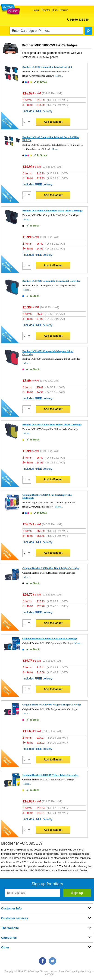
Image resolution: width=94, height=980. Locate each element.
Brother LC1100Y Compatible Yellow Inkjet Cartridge (52, 424)
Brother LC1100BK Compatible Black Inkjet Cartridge (52, 210)
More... (59, 76)
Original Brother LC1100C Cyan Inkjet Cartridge (49, 638)
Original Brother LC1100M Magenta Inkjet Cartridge (52, 705)
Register (45, 10)
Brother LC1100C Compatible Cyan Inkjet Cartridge (51, 281)
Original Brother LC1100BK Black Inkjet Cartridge (51, 568)
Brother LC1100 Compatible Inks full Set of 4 (47, 67)
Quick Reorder (60, 10)
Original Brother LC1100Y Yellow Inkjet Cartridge (50, 775)
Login (36, 10)
